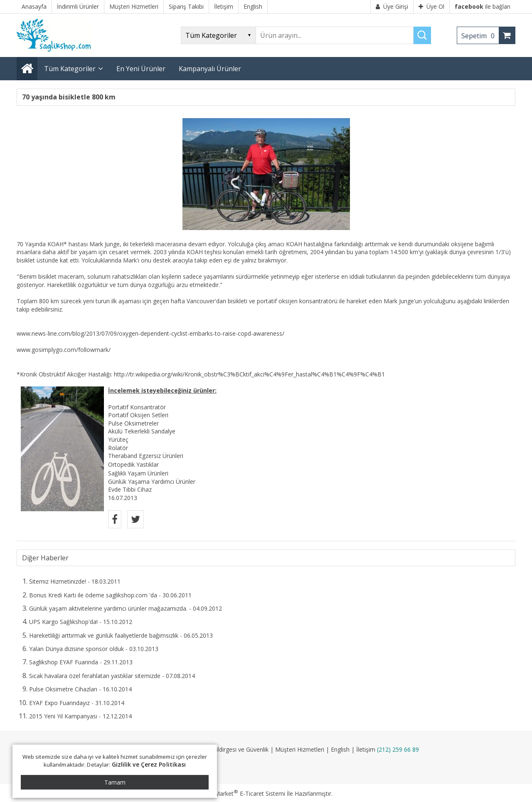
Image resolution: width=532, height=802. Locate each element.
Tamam (115, 782)
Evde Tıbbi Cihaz (130, 489)
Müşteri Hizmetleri (300, 749)
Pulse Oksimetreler (133, 423)
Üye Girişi (392, 6)
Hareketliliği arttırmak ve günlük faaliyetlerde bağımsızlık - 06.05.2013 (121, 635)
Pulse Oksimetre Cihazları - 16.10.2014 (80, 689)
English (340, 749)
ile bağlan (483, 6)
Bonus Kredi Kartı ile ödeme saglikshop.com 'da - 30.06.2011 (110, 595)
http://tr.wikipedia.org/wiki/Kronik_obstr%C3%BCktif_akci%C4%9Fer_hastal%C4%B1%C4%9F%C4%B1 (249, 374)
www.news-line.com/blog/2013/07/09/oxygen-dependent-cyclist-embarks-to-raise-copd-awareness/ (150, 333)
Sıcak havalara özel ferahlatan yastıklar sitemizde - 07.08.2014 (112, 676)
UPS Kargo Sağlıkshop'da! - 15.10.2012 (81, 622)
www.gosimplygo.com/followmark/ (64, 350)
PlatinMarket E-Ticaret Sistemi (242, 793)
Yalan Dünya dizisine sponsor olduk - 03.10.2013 (94, 649)
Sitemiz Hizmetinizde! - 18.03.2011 (75, 581)
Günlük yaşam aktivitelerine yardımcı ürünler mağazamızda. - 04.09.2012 (126, 608)
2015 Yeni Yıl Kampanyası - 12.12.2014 (80, 716)
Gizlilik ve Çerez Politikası (149, 764)
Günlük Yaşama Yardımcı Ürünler (152, 481)
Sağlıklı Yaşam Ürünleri (138, 473)
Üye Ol (431, 6)
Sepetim (480, 36)
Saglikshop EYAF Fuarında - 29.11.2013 (81, 662)
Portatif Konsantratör (137, 407)
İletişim (366, 749)
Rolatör (118, 448)
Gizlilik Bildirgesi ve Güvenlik (232, 749)
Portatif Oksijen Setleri (138, 415)
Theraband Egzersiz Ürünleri (146, 456)
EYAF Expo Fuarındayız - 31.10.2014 (77, 703)
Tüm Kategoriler (70, 69)
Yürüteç (118, 439)
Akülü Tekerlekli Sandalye (142, 431)
